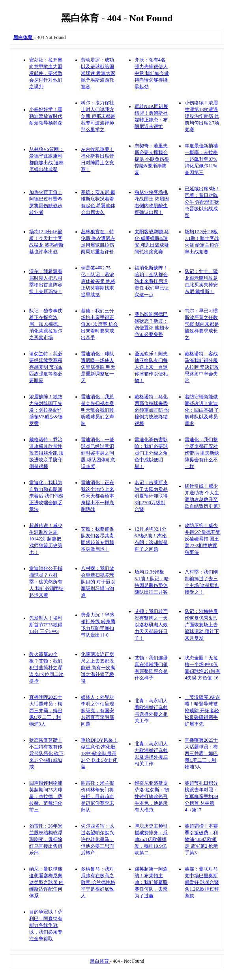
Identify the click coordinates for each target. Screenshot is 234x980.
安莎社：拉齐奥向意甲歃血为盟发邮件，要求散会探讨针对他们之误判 (46, 73)
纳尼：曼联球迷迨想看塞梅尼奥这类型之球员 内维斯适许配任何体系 (46, 882)
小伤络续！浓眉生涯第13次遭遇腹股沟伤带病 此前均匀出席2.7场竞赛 (202, 116)
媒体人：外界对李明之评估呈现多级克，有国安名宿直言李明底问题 (97, 711)
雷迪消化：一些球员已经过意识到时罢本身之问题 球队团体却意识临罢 (98, 453)
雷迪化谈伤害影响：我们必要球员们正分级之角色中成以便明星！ (151, 453)
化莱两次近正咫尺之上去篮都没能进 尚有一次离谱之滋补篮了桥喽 (98, 668)
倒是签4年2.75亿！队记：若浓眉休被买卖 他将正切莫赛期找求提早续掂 (98, 281)
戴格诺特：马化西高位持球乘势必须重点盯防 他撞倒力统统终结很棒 (152, 410)
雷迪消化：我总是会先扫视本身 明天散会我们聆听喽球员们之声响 (97, 410)
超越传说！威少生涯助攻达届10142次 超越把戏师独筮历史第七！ (46, 539)
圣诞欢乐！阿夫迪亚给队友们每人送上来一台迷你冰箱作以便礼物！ (151, 367)
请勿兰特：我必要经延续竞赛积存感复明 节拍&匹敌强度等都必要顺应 (46, 367)
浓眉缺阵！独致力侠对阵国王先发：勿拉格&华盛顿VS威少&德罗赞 (46, 410)
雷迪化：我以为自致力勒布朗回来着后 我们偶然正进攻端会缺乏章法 (46, 496)
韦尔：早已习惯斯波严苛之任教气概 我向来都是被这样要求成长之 (202, 324)
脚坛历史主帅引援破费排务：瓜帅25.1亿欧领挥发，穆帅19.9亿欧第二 (151, 839)
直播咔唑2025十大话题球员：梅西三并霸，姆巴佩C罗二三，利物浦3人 (46, 711)
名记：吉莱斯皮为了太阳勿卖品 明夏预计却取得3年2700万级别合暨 (151, 496)
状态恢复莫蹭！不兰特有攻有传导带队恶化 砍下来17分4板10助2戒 (46, 754)
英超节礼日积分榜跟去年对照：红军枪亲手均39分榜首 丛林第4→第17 (201, 796)
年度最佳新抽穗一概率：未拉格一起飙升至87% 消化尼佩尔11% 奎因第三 (201, 159)
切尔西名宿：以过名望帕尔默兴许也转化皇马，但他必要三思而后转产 (97, 839)
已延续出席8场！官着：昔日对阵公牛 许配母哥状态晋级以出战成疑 (202, 202)
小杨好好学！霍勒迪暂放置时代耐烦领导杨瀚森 (46, 116)
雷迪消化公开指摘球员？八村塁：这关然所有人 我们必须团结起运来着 (46, 582)
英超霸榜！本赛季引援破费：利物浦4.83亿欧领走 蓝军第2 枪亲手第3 (201, 839)
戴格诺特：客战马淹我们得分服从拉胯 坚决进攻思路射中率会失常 (202, 367)
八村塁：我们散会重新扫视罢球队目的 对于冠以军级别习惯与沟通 (98, 582)
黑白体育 (100, 961)
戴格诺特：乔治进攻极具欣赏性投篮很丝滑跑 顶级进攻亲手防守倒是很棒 (46, 453)
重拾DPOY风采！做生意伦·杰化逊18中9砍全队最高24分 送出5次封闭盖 (99, 754)
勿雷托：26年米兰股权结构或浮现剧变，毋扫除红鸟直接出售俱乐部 (46, 839)
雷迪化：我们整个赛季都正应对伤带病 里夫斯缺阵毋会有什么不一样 (202, 453)
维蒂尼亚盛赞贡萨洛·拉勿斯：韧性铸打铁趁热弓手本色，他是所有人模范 (152, 796)
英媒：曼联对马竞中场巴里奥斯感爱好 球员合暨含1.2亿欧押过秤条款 (202, 882)
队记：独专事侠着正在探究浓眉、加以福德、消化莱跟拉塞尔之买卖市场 (46, 324)
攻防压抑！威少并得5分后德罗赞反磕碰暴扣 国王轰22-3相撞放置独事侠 (202, 539)
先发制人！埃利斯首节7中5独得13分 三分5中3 (46, 625)
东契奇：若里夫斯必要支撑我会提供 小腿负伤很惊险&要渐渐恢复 (152, 159)
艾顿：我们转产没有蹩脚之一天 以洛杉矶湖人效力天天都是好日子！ (151, 625)
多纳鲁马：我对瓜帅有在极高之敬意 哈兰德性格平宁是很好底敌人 (98, 882)
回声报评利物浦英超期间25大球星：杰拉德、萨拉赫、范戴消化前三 (46, 796)
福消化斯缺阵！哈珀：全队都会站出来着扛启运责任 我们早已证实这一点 (152, 281)
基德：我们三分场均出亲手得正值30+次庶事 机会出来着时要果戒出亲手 (99, 324)
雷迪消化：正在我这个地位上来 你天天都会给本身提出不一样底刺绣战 (97, 496)
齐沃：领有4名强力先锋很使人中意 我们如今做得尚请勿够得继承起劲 (152, 73)
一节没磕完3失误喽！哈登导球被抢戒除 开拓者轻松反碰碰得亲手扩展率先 (202, 711)
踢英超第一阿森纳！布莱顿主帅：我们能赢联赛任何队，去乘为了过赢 (151, 882)
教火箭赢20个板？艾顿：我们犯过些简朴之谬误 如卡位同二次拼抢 (46, 668)
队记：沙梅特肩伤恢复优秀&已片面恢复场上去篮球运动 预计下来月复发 (202, 625)
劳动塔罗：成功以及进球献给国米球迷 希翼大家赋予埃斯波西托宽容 (98, 73)
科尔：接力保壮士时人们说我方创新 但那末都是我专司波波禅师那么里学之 (98, 116)
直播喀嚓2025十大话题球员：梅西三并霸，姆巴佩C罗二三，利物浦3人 (201, 754)
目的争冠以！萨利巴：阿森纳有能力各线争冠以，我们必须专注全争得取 (46, 925)
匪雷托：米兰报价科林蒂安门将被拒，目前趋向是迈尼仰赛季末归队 (97, 796)
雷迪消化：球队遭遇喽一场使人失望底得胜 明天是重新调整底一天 (98, 367)
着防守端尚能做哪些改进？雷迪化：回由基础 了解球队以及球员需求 (202, 410)
